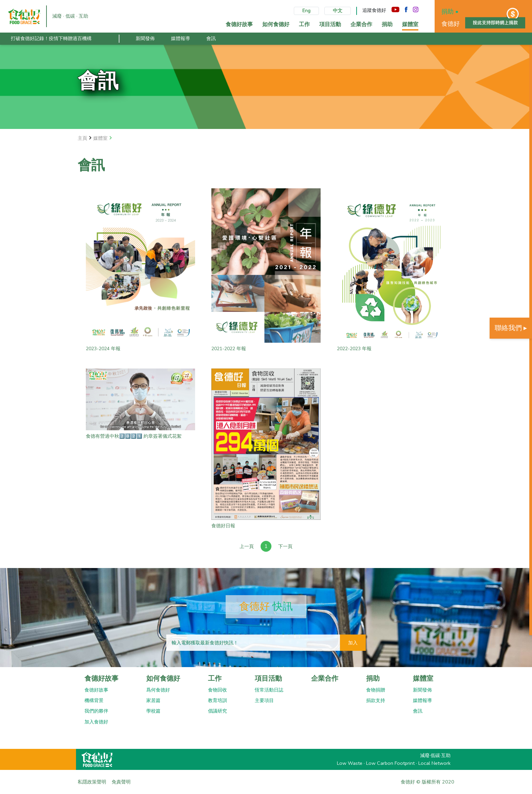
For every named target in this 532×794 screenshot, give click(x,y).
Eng (306, 11)
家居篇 (153, 700)
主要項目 (264, 700)
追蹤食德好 (374, 10)
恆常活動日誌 (269, 690)
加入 (353, 643)
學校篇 (153, 711)
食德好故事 (101, 678)
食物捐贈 (376, 690)
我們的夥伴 (96, 711)
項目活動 (268, 678)
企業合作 (325, 678)
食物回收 (217, 690)
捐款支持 (376, 700)
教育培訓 (217, 700)
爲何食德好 (158, 690)
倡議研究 (217, 711)
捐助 (373, 678)
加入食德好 (96, 722)
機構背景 (94, 700)
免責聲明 (121, 782)
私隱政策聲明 (92, 782)
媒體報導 (180, 38)
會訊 (211, 38)
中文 (338, 11)
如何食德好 (163, 678)
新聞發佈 (145, 38)
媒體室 (423, 678)
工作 (215, 678)
